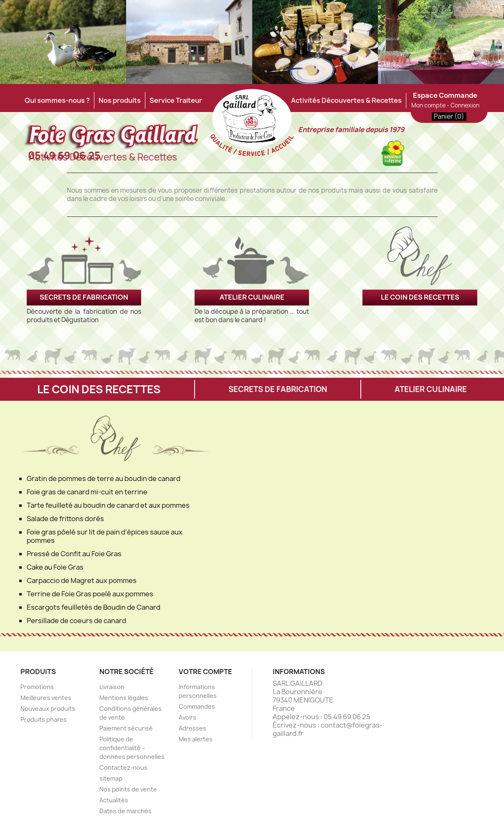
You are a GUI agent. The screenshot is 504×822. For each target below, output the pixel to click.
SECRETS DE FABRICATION (84, 297)
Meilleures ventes (46, 698)
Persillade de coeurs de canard (76, 621)
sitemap (111, 778)
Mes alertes (196, 739)
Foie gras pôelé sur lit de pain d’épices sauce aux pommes (105, 536)
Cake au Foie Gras (55, 567)
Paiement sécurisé (126, 728)
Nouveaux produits (48, 709)
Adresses (192, 728)
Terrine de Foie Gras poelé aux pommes (90, 594)
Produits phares (44, 719)
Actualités (114, 800)
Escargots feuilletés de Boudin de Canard (94, 607)
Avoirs (187, 717)
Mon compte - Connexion (445, 105)
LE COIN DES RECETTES (420, 297)
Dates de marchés (125, 811)
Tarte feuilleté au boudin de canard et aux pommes (108, 505)
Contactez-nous (123, 767)
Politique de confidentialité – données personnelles (132, 748)
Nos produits (120, 100)
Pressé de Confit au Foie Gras (74, 554)
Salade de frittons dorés (65, 519)
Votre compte (205, 672)
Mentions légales (124, 698)
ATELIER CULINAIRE (252, 297)
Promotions (37, 687)
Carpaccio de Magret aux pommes (82, 580)
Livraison (112, 687)
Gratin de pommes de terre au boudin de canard (104, 478)
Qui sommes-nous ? (57, 100)
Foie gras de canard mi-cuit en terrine (87, 492)
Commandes (197, 706)
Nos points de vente (128, 789)
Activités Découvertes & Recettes (346, 100)
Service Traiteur (176, 100)
